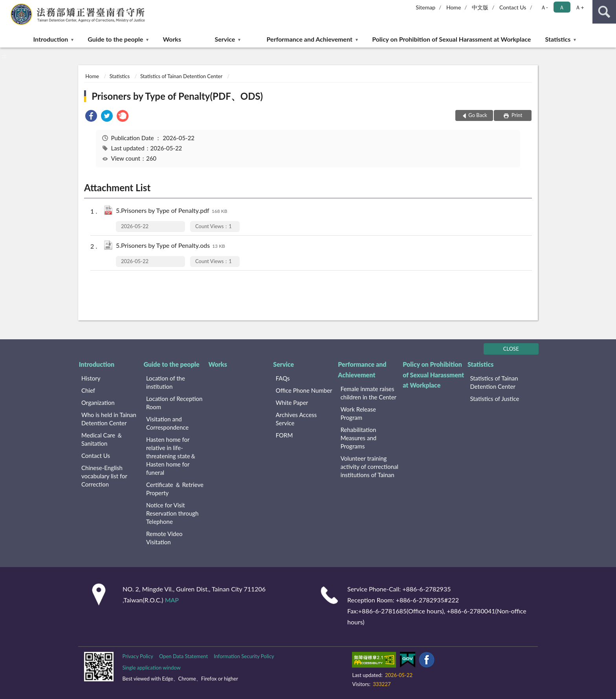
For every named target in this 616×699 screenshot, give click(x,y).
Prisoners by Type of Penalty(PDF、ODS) (177, 96)
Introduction (51, 39)
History (91, 378)
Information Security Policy (244, 656)
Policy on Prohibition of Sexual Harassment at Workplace (451, 39)
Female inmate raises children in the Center (368, 393)
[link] (91, 117)
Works (172, 39)
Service (225, 39)
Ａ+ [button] (579, 7)
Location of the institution (166, 382)
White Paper (292, 403)
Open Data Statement (183, 656)
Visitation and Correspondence (167, 423)
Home (454, 7)
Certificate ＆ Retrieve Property (175, 489)
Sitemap (425, 7)
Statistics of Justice (494, 399)
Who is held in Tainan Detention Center (109, 419)
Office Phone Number (304, 390)
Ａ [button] (562, 7)
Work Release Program (358, 413)
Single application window (151, 668)
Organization (98, 403)
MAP (172, 600)
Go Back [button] (478, 115)
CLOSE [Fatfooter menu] (511, 349)
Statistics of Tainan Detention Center (181, 76)
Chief (88, 390)
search (604, 12)
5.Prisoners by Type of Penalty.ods (170, 246)
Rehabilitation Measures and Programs (359, 438)
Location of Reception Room (174, 403)
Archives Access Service (296, 419)
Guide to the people (115, 39)
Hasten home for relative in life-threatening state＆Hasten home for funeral (171, 456)
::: (6, 6)
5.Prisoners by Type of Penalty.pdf (171, 211)
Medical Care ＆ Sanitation (102, 439)
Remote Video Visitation (164, 538)
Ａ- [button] (544, 7)
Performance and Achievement (310, 39)
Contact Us (513, 7)
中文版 (480, 7)
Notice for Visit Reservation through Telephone (172, 513)
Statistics (558, 39)
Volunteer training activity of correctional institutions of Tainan (369, 467)
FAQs (283, 378)
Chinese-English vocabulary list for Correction (104, 476)
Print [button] (516, 115)
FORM (284, 435)
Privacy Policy (137, 656)
